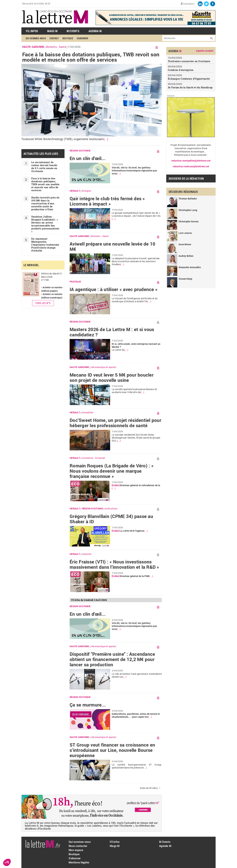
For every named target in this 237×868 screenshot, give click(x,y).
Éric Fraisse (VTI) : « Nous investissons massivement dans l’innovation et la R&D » (114, 564)
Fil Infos (32, 31)
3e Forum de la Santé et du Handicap (190, 87)
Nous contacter (78, 846)
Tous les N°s (43, 303)
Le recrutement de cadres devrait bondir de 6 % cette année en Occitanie (44, 167)
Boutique (68, 38)
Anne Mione (185, 244)
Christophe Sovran (189, 221)
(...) (106, 139)
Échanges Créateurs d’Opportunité (189, 79)
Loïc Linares (185, 233)
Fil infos (115, 842)
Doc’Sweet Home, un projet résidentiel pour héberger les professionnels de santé (115, 423)
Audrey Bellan (186, 256)
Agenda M (95, 31)
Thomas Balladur (188, 199)
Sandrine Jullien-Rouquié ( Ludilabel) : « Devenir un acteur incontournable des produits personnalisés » (45, 224)
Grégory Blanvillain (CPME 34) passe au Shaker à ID (111, 519)
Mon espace (76, 850)
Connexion (189, 4)
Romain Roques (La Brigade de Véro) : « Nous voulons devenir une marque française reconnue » (112, 471)
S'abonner (82, 38)
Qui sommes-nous (36, 38)
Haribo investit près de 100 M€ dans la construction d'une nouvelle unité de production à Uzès (45, 203)
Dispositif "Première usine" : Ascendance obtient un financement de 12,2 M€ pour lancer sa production (112, 659)
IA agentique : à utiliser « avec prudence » (114, 289)
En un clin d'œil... (88, 158)
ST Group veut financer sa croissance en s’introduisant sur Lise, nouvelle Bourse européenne (112, 750)
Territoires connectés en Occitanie (189, 61)
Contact (54, 38)
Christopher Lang (188, 210)
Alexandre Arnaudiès (190, 267)
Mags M (52, 31)
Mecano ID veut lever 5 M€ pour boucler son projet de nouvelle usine (112, 378)
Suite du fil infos (149, 788)
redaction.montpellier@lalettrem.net (191, 161)
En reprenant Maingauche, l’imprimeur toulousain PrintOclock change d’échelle (45, 245)
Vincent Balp (185, 279)
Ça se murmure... (88, 705)
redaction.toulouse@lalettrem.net (191, 166)
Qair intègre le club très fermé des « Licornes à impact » (107, 201)
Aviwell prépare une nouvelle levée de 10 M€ (112, 247)
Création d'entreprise (181, 70)
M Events (73, 31)
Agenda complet (205, 51)
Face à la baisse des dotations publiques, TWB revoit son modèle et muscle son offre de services (91, 57)
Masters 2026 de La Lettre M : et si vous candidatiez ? (112, 332)
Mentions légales (79, 862)
